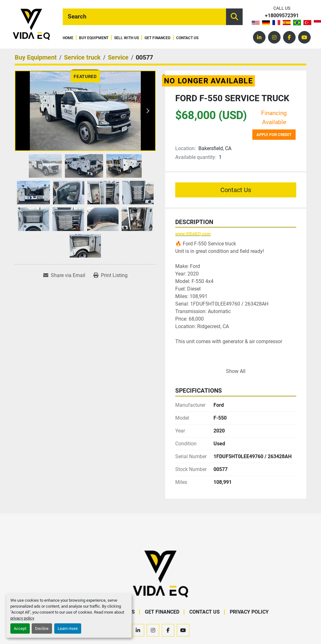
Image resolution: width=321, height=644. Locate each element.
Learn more (68, 628)
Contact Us (187, 38)
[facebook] (289, 37)
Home (68, 38)
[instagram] (274, 37)
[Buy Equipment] (36, 57)
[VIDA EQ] (160, 574)
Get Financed (158, 38)
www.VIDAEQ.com (193, 234)
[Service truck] (82, 57)
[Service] (118, 57)
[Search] (144, 17)
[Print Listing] (111, 275)
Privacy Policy (249, 612)
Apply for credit (274, 135)
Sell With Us (126, 38)
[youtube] (304, 37)
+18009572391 (282, 16)
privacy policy (22, 618)
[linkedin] (259, 37)
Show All (236, 371)
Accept (20, 628)
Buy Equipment (94, 38)
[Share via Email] (64, 275)
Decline (42, 628)
